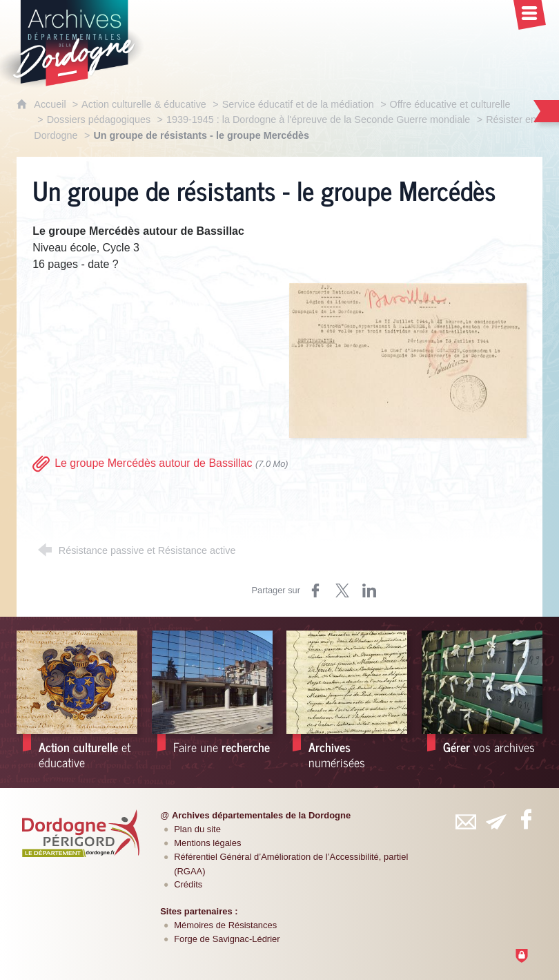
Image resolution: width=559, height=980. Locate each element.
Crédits (188, 884)
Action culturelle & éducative (144, 104)
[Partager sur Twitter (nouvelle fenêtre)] (342, 590)
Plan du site (197, 829)
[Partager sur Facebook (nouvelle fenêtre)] (315, 590)
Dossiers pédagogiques (99, 119)
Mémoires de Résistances (225, 925)
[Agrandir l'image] (408, 359)
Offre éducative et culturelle (450, 104)
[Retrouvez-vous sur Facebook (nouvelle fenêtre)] (527, 819)
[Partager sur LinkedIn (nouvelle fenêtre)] (369, 590)
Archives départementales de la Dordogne (261, 815)
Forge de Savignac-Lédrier (227, 939)
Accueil (51, 104)
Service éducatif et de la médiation (298, 104)
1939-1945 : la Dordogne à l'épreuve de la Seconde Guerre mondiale (318, 119)
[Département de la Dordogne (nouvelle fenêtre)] (81, 833)
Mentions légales (207, 843)
